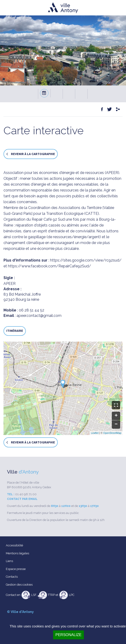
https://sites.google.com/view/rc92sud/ (86, 260)
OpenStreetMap (112, 433)
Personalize (68, 635)
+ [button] (116, 416)
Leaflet (95, 433)
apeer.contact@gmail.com (39, 316)
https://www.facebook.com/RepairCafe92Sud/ (49, 266)
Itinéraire (15, 331)
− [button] (116, 425)
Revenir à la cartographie (31, 154)
